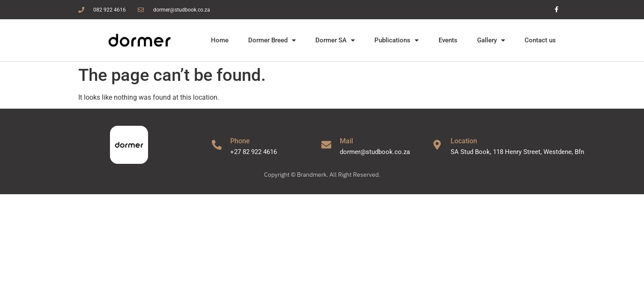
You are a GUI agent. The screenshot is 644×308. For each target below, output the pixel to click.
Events (448, 40)
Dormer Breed (272, 40)
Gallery (491, 40)
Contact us (540, 40)
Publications (396, 40)
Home (220, 40)
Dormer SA (335, 40)
